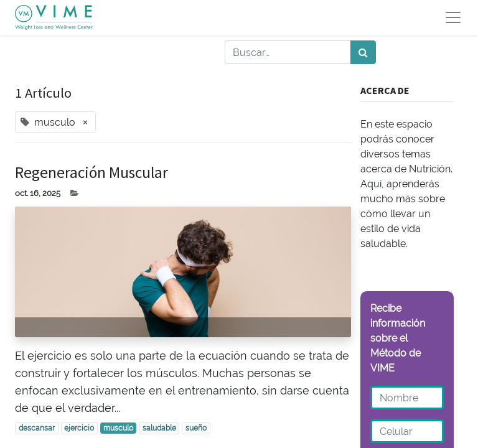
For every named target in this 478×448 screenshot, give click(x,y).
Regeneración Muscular (91, 172)
